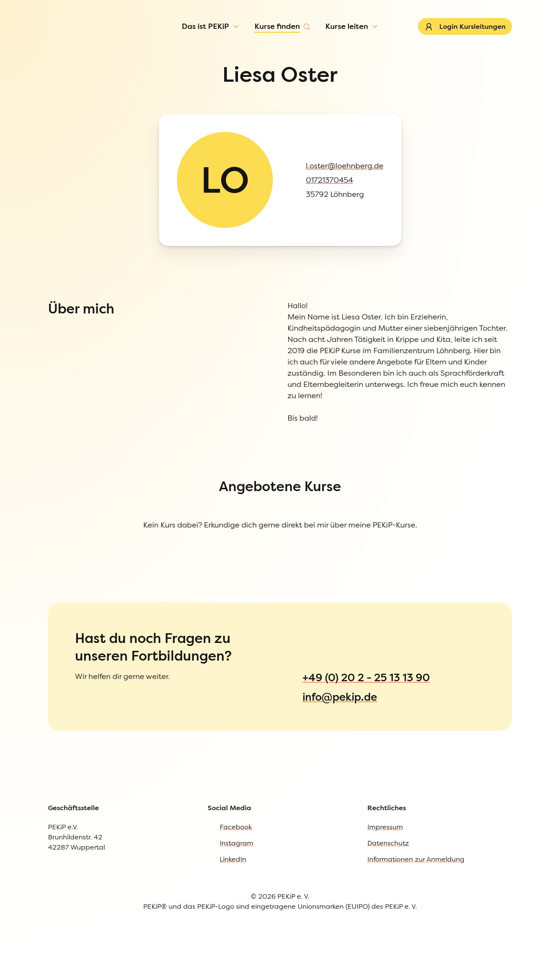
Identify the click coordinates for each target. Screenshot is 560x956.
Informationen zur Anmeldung (64, 519)
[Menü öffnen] (64, 50)
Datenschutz (37, 503)
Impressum (35, 488)
